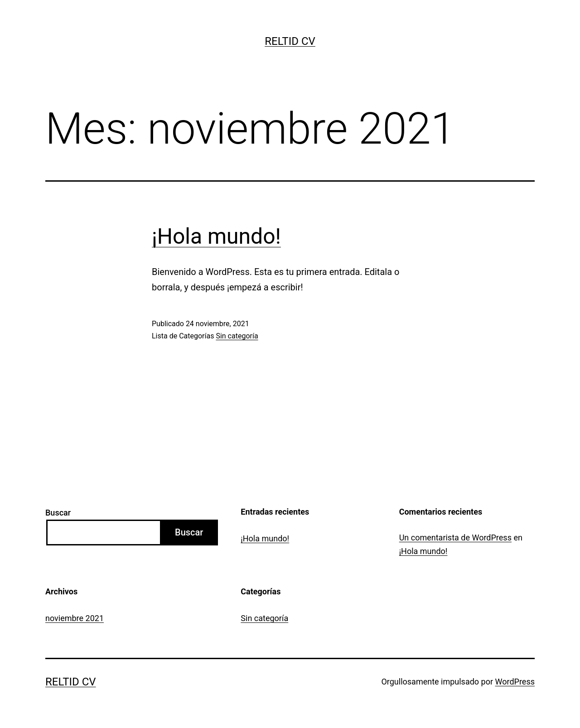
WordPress (515, 682)
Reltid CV (290, 41)
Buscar (58, 513)
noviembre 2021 (75, 618)
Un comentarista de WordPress (455, 538)
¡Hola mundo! (216, 236)
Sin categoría (237, 336)
